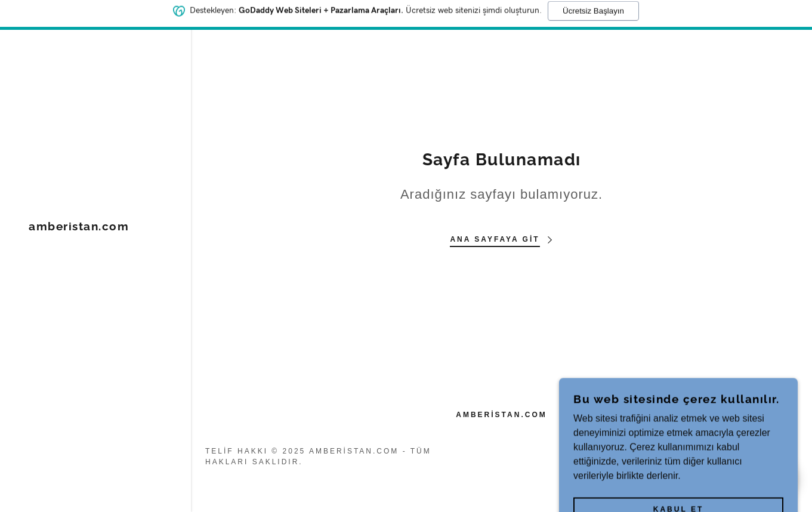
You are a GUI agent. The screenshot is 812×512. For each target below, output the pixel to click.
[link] (79, 227)
